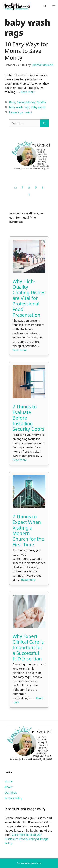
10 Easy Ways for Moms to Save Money (27, 51)
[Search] (44, 123)
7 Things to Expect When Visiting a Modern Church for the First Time (28, 531)
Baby (12, 102)
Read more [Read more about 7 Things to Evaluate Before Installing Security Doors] (20, 460)
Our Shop (11, 792)
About (9, 787)
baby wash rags (19, 107)
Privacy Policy (13, 798)
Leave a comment (21, 112)
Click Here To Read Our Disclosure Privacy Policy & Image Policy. (27, 839)
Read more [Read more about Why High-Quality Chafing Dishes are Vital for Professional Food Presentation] (20, 350)
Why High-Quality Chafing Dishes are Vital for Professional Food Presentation (29, 298)
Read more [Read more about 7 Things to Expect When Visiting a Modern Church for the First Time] (28, 580)
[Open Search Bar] (45, 6)
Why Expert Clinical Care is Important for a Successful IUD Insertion (28, 647)
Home (9, 781)
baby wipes (38, 107)
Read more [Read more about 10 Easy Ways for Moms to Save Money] (28, 92)
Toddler (41, 102)
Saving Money (26, 102)
